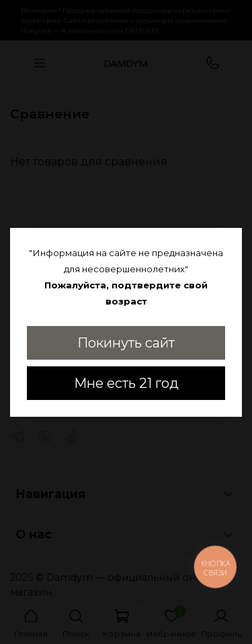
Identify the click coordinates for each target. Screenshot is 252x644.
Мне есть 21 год (126, 383)
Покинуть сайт (126, 343)
